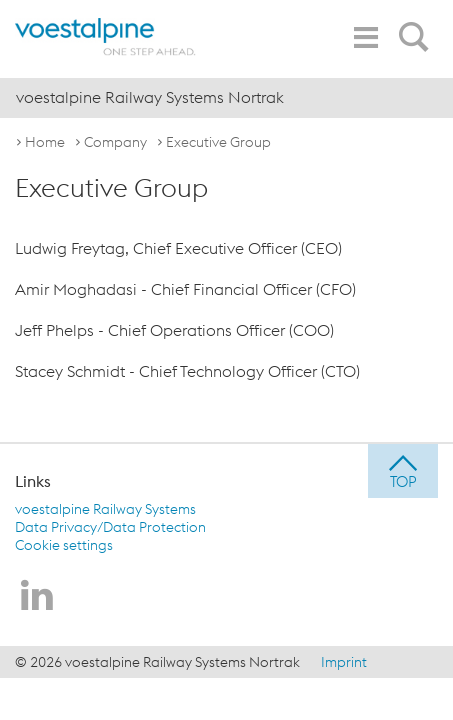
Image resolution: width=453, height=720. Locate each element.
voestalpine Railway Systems (105, 509)
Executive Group (218, 142)
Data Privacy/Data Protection (110, 527)
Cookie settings (64, 545)
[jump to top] (403, 471)
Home (45, 142)
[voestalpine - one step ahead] (105, 37)
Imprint (344, 662)
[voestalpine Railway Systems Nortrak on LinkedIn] (37, 597)
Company (115, 142)
